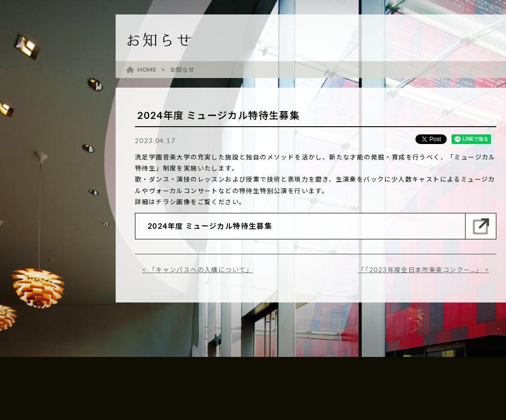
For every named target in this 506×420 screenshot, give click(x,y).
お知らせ (182, 70)
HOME (147, 70)
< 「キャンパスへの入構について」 (198, 270)
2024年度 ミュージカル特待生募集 (210, 226)
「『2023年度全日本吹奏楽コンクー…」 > (424, 270)
